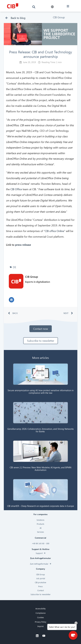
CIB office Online (54, 231)
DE (15, 267)
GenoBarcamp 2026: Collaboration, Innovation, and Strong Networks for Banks (40, 430)
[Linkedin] (37, 636)
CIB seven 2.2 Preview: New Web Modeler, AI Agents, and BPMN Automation (40, 469)
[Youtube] (44, 636)
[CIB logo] (13, 6)
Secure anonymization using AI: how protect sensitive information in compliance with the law (41, 392)
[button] (52, 7)
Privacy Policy (40, 622)
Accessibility (40, 608)
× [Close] (76, 623)
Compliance (41, 613)
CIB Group (59, 17)
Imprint (40, 626)
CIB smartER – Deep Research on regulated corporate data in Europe (41, 506)
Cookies (41, 617)
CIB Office (16, 189)
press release (23, 245)
